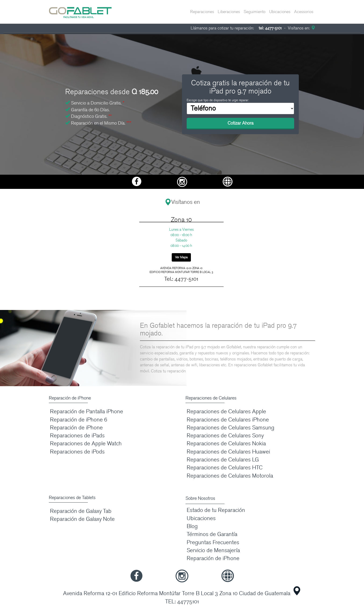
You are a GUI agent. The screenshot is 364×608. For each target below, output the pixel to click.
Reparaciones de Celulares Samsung (230, 428)
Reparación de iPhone (76, 428)
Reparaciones (202, 12)
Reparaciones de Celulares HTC (225, 468)
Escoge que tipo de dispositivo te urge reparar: (218, 100)
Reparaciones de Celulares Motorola (230, 476)
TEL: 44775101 (182, 602)
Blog (192, 526)
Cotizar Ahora (241, 123)
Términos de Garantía (212, 534)
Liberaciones (229, 12)
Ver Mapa (181, 257)
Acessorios (304, 12)
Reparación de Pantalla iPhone (87, 412)
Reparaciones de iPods (77, 452)
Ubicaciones (280, 12)
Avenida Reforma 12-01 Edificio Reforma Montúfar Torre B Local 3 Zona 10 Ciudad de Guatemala (177, 593)
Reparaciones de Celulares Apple (226, 412)
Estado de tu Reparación (216, 510)
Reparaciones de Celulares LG (223, 460)
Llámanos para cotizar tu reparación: (236, 28)
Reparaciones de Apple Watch (86, 444)
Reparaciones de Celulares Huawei (228, 452)
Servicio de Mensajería (213, 550)
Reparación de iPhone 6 (79, 420)
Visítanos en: (301, 28)
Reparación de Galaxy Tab (81, 511)
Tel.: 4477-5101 (181, 279)
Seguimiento (255, 12)
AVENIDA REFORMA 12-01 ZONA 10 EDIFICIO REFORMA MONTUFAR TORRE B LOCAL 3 (181, 270)
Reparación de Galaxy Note (82, 519)
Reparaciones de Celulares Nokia (226, 444)
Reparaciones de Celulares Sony (225, 436)
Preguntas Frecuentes (213, 542)
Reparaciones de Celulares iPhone (228, 420)
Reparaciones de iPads (77, 436)
